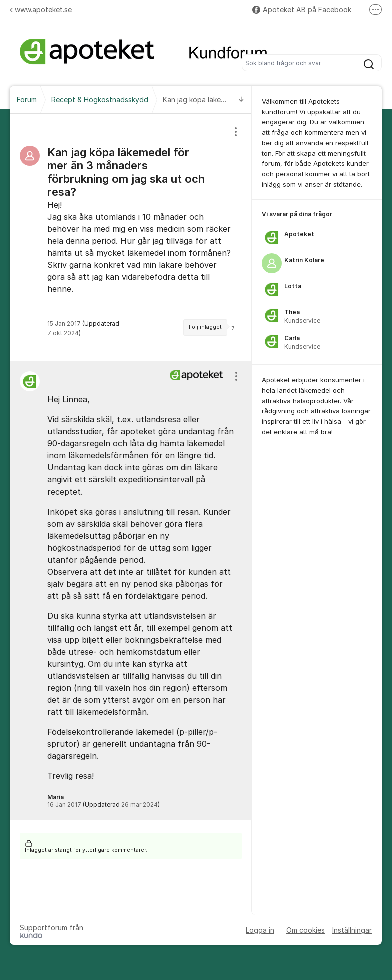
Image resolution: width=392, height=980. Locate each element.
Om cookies (306, 930)
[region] (131, 237)
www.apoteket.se (41, 9)
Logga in (260, 930)
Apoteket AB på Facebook (302, 9)
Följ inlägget (205, 327)
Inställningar (352, 930)
